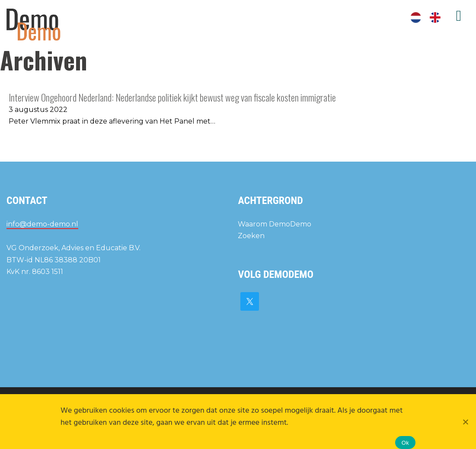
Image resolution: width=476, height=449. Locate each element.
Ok (405, 443)
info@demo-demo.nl (42, 224)
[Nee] (465, 422)
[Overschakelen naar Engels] (435, 18)
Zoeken (251, 236)
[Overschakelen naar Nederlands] (416, 18)
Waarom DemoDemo (275, 224)
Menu (459, 16)
